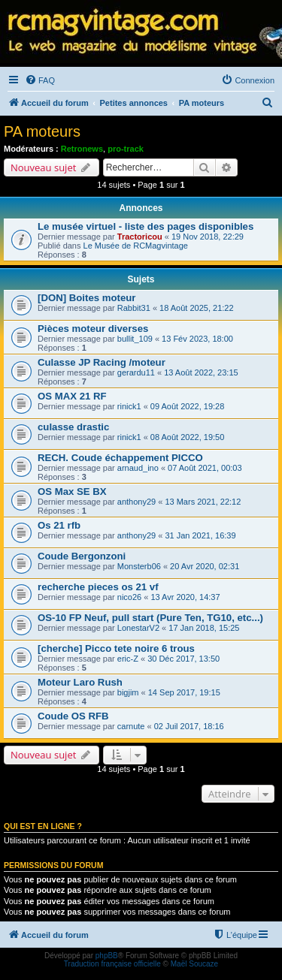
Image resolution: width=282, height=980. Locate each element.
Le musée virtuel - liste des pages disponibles (146, 226)
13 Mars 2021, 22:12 (203, 502)
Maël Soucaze (194, 964)
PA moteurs (42, 131)
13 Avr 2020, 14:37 (185, 597)
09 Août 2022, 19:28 (187, 406)
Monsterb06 (139, 566)
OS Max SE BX (72, 492)
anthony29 (136, 502)
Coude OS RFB (73, 716)
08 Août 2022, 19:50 (187, 437)
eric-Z (128, 659)
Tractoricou (140, 237)
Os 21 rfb (59, 525)
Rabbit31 (134, 308)
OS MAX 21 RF (72, 396)
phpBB (107, 956)
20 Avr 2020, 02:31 (205, 566)
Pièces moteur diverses (93, 329)
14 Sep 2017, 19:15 (184, 692)
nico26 (129, 597)
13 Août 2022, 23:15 (201, 372)
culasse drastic (73, 427)
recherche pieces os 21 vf (98, 587)
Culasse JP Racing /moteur (102, 362)
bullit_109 (135, 339)
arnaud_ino (138, 468)
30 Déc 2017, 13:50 (183, 659)
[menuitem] (40, 80)
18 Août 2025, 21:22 (196, 308)
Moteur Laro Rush (80, 682)
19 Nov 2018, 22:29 (208, 237)
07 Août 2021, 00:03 (205, 468)
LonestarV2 (138, 628)
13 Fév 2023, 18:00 (197, 339)
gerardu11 (136, 372)
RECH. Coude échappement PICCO (120, 458)
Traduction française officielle (112, 964)
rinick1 (129, 406)
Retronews (82, 149)
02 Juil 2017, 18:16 (189, 726)
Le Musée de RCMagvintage (136, 246)
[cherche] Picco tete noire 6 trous (116, 648)
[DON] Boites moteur (86, 298)
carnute (131, 726)
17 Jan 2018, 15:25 (204, 628)
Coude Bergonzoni (82, 556)
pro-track (126, 149)
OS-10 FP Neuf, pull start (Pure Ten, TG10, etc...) (150, 618)
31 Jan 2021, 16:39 (200, 535)
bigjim (128, 692)
